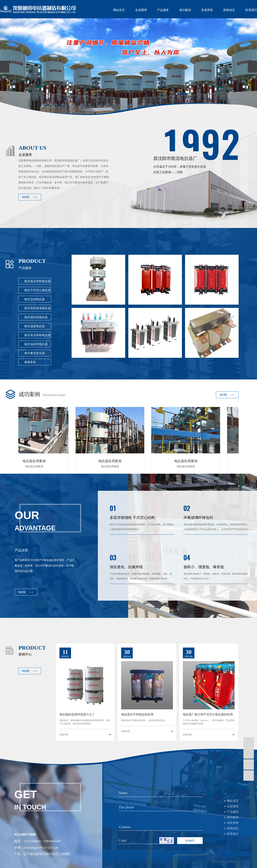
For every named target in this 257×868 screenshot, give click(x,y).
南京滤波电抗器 (35, 326)
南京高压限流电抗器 (37, 308)
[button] (176, 94)
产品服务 (163, 10)
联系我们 (251, 10)
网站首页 (119, 10)
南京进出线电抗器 (36, 317)
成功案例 (185, 10)
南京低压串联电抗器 (37, 281)
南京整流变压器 (35, 353)
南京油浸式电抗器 (36, 344)
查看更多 (30, 362)
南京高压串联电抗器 (37, 335)
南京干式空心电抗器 (37, 290)
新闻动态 (229, 10)
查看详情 (64, 735)
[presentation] (5, 67)
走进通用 (141, 10)
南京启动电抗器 (35, 299)
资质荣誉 (207, 10)
